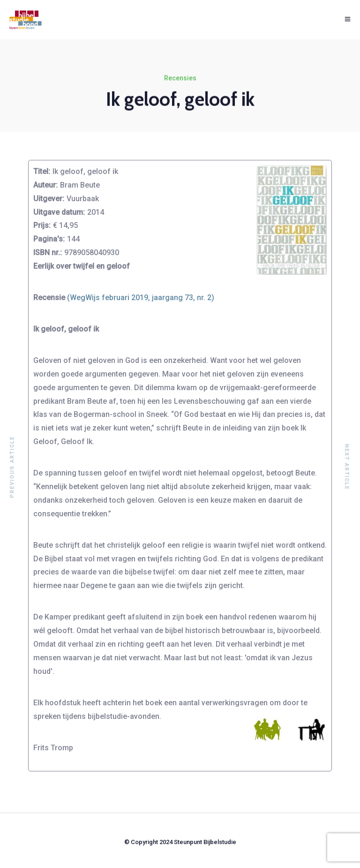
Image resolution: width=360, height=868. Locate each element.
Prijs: (42, 225)
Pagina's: (49, 239)
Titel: (42, 171)
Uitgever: (49, 199)
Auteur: (45, 185)
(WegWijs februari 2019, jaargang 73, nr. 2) (141, 298)
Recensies (180, 78)
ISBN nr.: (48, 253)
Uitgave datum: (59, 212)
